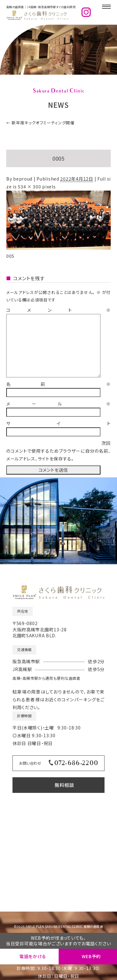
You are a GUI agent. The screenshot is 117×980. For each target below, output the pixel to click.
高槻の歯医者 (93, 926)
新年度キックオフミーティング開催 (40, 123)
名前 (58, 384)
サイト (58, 423)
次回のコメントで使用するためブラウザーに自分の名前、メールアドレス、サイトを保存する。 (58, 451)
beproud (23, 179)
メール (58, 404)
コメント (58, 310)
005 (10, 256)
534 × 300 (29, 187)
